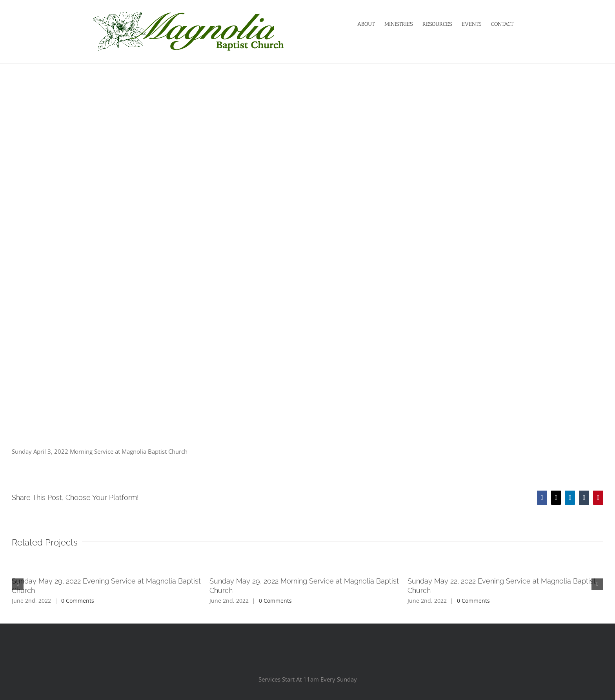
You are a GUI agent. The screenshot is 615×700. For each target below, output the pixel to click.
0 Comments (78, 601)
